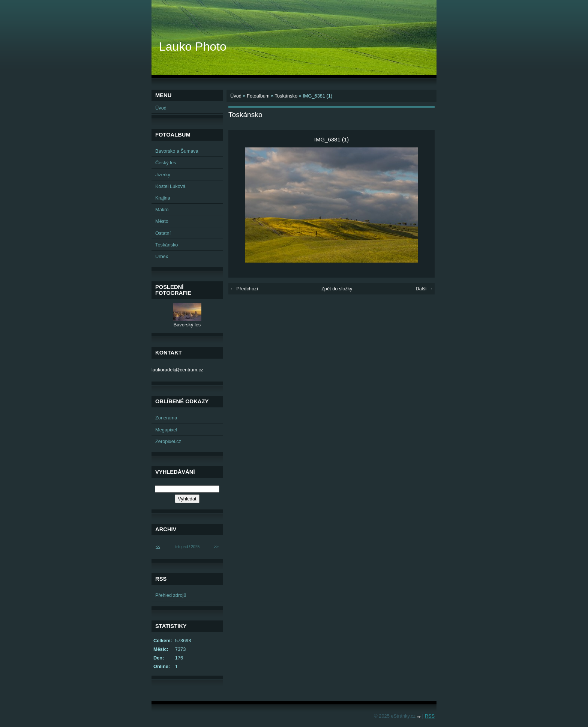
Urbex (162, 256)
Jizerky (163, 175)
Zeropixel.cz (168, 441)
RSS (430, 716)
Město (162, 221)
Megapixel (166, 430)
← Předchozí (244, 289)
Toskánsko (286, 96)
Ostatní (163, 233)
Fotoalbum (258, 96)
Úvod (236, 96)
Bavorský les (187, 325)
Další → (424, 289)
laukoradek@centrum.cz (177, 370)
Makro (162, 210)
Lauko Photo (193, 47)
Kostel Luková (170, 186)
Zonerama (166, 418)
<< (158, 547)
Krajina (163, 198)
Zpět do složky (337, 289)
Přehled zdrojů (171, 595)
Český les (166, 163)
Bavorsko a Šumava (177, 151)
